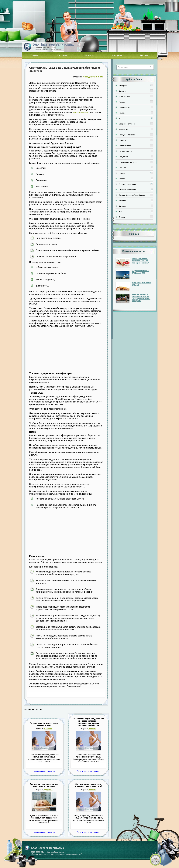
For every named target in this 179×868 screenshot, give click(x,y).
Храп (121, 212)
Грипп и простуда (126, 107)
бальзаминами (81, 112)
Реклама (144, 55)
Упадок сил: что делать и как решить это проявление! (44, 785)
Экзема (122, 217)
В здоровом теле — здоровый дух (140, 272)
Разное (122, 179)
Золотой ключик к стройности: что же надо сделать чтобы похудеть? (141, 298)
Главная (35, 55)
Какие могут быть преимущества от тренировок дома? (140, 261)
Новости (89, 55)
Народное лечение (93, 77)
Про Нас (122, 168)
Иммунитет (124, 129)
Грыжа (122, 113)
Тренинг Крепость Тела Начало (132, 195)
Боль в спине (124, 96)
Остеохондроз (125, 146)
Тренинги (123, 201)
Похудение (123, 157)
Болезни (122, 91)
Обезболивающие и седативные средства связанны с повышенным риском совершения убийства (88, 722)
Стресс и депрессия (127, 190)
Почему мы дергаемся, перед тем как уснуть (44, 724)
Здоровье (48, 790)
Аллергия (123, 85)
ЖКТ (121, 118)
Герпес (122, 102)
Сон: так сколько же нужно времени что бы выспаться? (88, 785)
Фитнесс (122, 206)
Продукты (117, 55)
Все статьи (62, 55)
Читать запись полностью (44, 771)
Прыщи (122, 173)
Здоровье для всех (127, 124)
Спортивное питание (128, 184)
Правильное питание (128, 162)
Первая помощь (126, 151)
